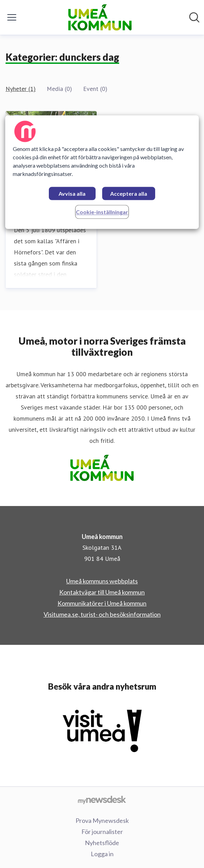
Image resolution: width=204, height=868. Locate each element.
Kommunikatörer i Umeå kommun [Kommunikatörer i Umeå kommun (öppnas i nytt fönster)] (102, 603)
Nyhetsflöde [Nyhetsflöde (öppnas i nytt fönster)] (102, 843)
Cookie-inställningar (102, 212)
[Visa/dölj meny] (12, 17)
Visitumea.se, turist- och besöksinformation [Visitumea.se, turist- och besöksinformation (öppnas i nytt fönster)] (102, 614)
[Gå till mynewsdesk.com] (102, 800)
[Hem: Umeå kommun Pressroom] (100, 17)
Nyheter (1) (21, 89)
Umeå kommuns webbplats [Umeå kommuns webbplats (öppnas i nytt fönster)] (102, 581)
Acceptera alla (129, 194)
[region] (102, 172)
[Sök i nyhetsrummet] (194, 17)
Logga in (102, 854)
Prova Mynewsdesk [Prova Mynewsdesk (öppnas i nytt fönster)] (102, 820)
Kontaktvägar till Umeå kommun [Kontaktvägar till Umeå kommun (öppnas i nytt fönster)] (102, 592)
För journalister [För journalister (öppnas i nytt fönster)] (102, 832)
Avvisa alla (72, 194)
